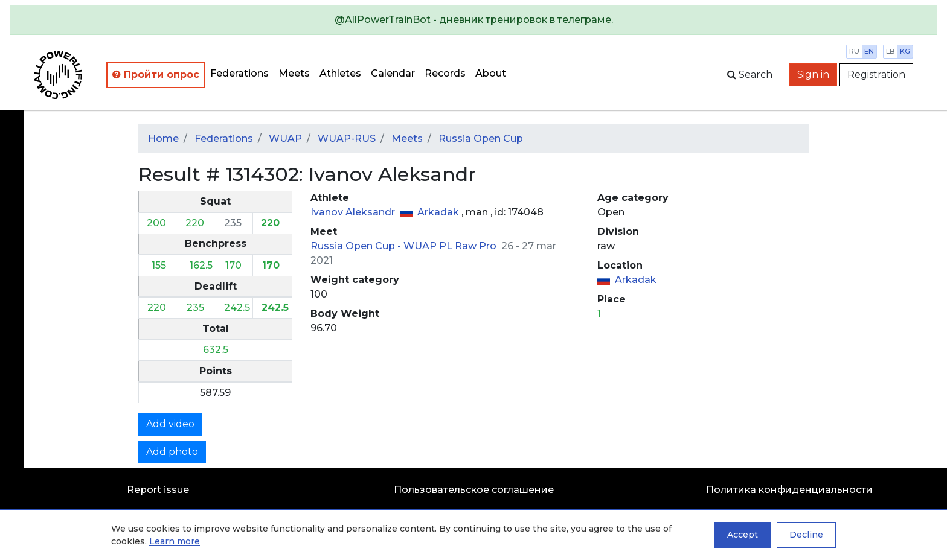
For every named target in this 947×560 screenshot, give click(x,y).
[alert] (473, 20)
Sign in (813, 75)
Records (445, 73)
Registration (876, 75)
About (491, 73)
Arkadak (439, 212)
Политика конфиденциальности (789, 490)
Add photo (172, 452)
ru (854, 51)
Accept (743, 535)
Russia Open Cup (481, 138)
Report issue (158, 490)
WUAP (285, 138)
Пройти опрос (156, 75)
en (869, 51)
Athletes (340, 73)
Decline (806, 535)
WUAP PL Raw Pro (451, 246)
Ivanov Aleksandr (354, 212)
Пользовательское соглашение (474, 490)
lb (891, 51)
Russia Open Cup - (357, 246)
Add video (170, 424)
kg (905, 51)
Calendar (393, 73)
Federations (239, 73)
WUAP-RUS (347, 138)
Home (163, 138)
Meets (294, 73)
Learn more (175, 541)
